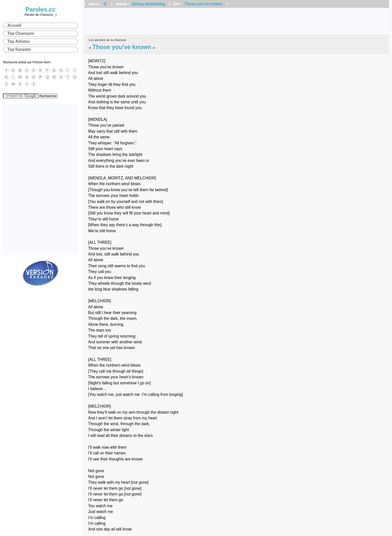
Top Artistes (19, 41)
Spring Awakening (148, 4)
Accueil (14, 25)
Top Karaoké (19, 49)
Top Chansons (21, 33)
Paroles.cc (40, 9)
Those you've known (204, 4)
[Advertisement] (237, 21)
